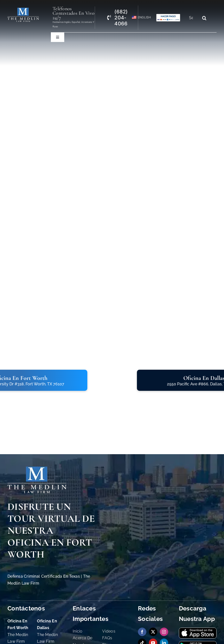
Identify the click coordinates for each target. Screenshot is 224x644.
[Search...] (193, 18)
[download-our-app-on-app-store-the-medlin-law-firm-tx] (198, 630)
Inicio (78, 631)
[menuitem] (139, 18)
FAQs (107, 638)
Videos (109, 631)
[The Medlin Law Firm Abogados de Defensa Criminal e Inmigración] (23, 10)
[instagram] (164, 632)
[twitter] (153, 632)
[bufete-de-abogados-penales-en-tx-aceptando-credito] (168, 16)
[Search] (204, 18)
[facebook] (142, 632)
